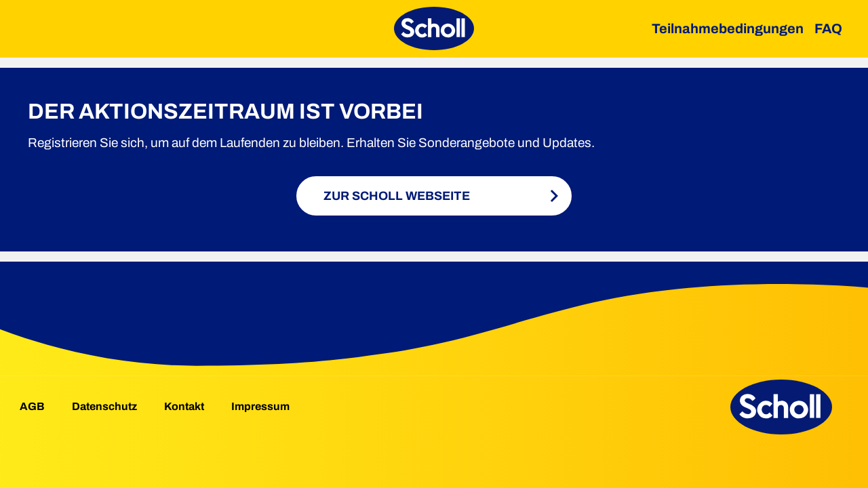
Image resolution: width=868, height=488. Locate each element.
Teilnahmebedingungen (728, 28)
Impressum (260, 407)
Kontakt (184, 407)
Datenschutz (104, 407)
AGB (32, 407)
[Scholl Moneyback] (434, 28)
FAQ (828, 28)
